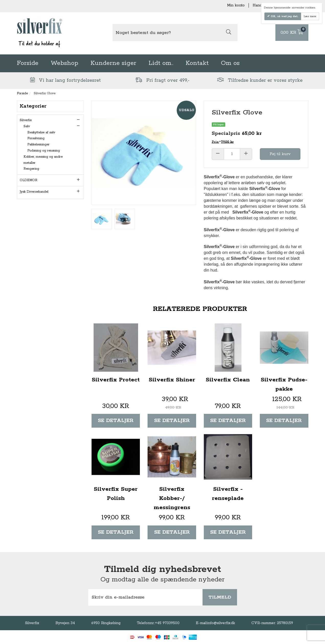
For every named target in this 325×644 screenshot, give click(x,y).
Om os (230, 63)
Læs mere (310, 16)
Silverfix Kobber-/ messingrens (172, 498)
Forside (28, 63)
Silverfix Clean (228, 380)
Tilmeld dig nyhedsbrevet (162, 569)
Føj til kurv (280, 154)
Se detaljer (116, 421)
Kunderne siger (113, 63)
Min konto (236, 5)
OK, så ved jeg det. (284, 16)
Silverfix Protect (116, 380)
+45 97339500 (167, 623)
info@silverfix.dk (221, 623)
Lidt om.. (161, 63)
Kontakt (197, 63)
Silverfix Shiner (172, 380)
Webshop (64, 63)
